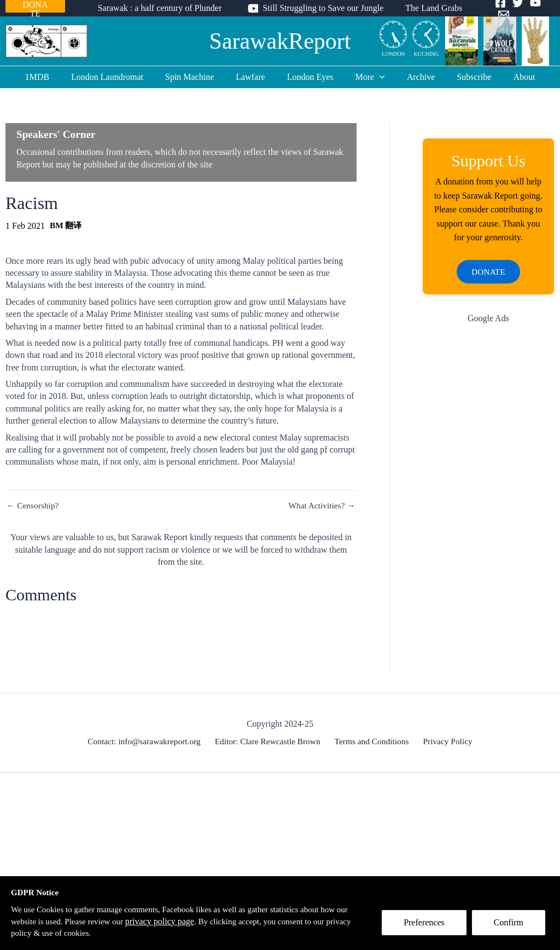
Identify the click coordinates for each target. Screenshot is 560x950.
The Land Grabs (429, 8)
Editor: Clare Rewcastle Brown (270, 743)
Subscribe (461, 77)
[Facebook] (497, 9)
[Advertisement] (488, 508)
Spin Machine (198, 77)
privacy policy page (181, 920)
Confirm (512, 926)
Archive (412, 77)
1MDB (55, 77)
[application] (375, 77)
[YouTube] (532, 9)
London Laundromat (120, 77)
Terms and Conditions (372, 743)
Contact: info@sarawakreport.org (148, 743)
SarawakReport (280, 41)
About (506, 77)
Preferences (428, 926)
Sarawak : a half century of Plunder (164, 8)
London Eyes (310, 77)
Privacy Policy (445, 743)
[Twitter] (514, 9)
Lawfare (255, 77)
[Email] (549, 9)
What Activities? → (321, 506)
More (366, 77)
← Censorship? (34, 506)
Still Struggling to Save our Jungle (323, 8)
